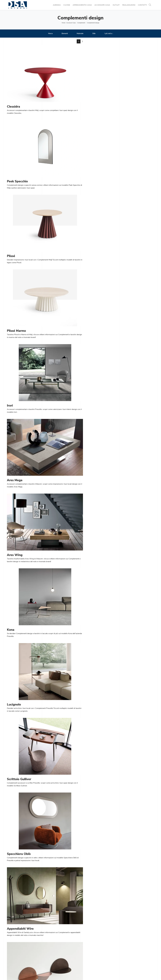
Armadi (85, 962)
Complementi (81, 23)
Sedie (47, 960)
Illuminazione (125, 954)
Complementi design (93, 23)
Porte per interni (126, 952)
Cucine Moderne (51, 952)
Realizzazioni (129, 5)
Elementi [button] (65, 34)
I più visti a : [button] (109, 34)
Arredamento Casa (82, 5)
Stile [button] (94, 34)
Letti (84, 960)
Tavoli (47, 957)
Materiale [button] (80, 34)
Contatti (142, 5)
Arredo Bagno (125, 960)
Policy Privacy (85, 974)
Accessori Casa (102, 5)
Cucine (67, 5)
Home (64, 23)
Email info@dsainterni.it (16, 960)
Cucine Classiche (51, 954)
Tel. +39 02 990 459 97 (17, 957)
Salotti (84, 957)
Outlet (116, 5)
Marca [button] (50, 34)
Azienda (57, 5)
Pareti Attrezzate (88, 954)
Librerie (85, 952)
